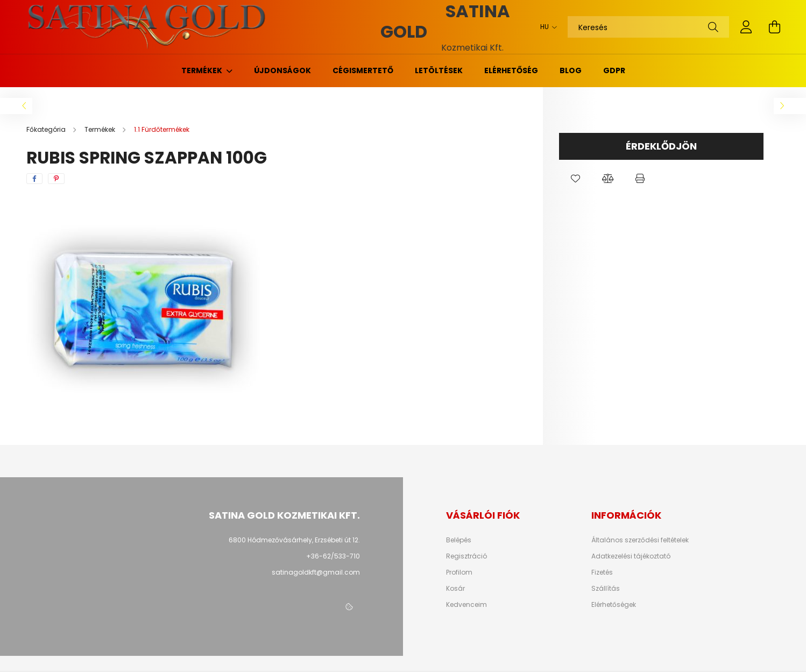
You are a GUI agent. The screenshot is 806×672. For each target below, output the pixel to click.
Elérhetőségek (614, 605)
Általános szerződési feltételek (640, 540)
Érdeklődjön (661, 146)
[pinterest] (56, 179)
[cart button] (774, 27)
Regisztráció (466, 556)
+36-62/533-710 (333, 556)
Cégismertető (363, 70)
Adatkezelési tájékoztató (631, 556)
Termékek (203, 70)
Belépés (459, 540)
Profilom (459, 572)
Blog (571, 70)
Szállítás (606, 589)
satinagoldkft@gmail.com (316, 572)
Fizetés (602, 572)
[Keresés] (648, 27)
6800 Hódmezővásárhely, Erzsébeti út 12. (294, 540)
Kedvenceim (466, 605)
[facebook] (34, 179)
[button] (575, 179)
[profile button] (746, 27)
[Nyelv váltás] (546, 27)
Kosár (455, 589)
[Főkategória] (47, 129)
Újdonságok (282, 70)
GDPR (614, 70)
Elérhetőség (511, 70)
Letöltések (439, 70)
